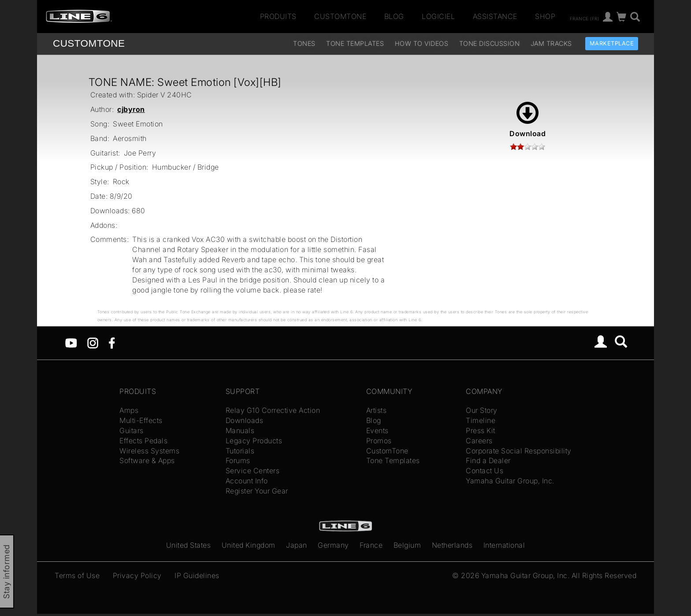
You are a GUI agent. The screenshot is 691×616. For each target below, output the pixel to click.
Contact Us (485, 471)
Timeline (481, 420)
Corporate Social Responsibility (519, 451)
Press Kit (481, 430)
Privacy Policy (137, 575)
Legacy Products (254, 441)
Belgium (407, 545)
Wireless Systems (149, 451)
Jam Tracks (551, 43)
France (371, 545)
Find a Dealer (488, 460)
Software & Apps (147, 460)
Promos (379, 441)
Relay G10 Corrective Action (273, 410)
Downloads (245, 420)
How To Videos (422, 43)
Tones (304, 43)
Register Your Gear (257, 491)
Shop (545, 16)
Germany (333, 545)
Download (528, 120)
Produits (278, 16)
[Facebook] (112, 342)
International (504, 545)
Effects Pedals (143, 441)
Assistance (495, 16)
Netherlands (452, 545)
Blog (394, 16)
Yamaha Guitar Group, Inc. (510, 481)
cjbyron (131, 109)
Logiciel (438, 16)
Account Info (247, 481)
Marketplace (612, 43)
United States (189, 545)
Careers (479, 441)
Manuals (240, 430)
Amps (129, 410)
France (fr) (585, 18)
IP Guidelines (197, 575)
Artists (377, 410)
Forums (238, 460)
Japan (297, 545)
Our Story (482, 410)
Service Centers (253, 471)
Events (377, 430)
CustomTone (340, 16)
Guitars (132, 430)
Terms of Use (77, 575)
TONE (89, 43)
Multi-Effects (141, 420)
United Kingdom (249, 545)
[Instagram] (93, 342)
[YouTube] (71, 342)
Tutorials (240, 451)
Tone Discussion (490, 43)
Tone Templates (355, 43)
